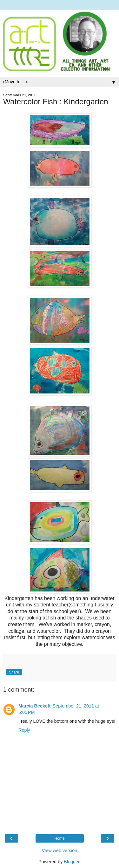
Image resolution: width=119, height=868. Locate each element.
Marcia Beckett (35, 706)
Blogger (72, 862)
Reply (24, 730)
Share (14, 672)
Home (59, 838)
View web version (60, 851)
